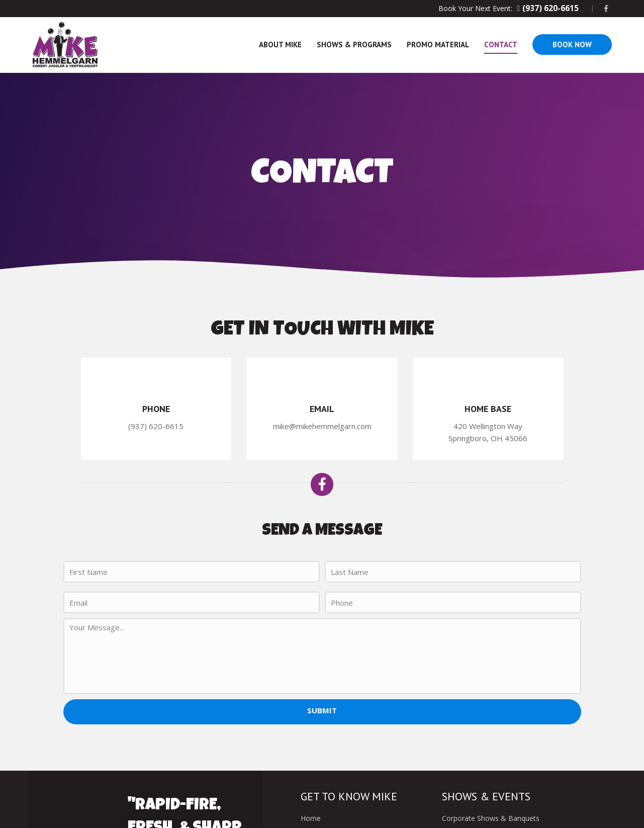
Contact (501, 45)
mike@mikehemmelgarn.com (322, 426)
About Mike (280, 45)
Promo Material (438, 45)
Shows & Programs (354, 45)
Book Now (572, 45)
